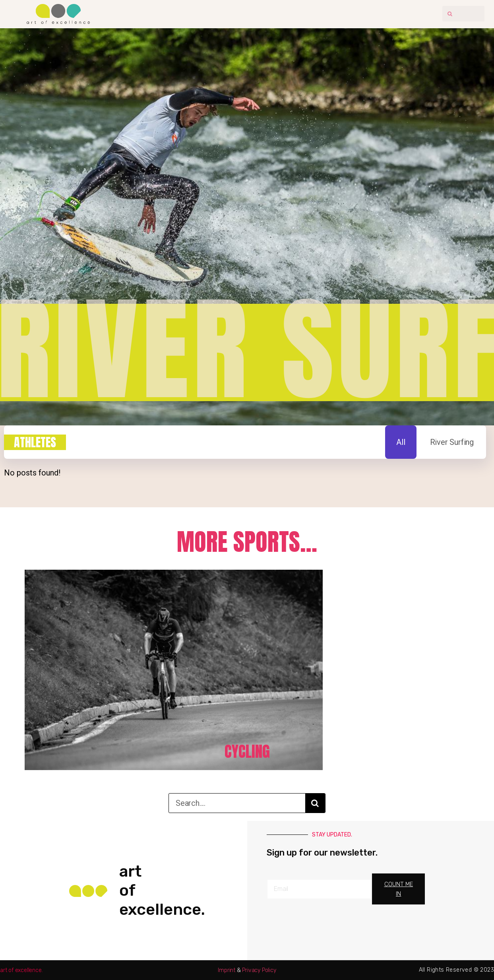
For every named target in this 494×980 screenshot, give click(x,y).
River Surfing (452, 442)
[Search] (315, 803)
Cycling (247, 750)
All (401, 442)
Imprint (227, 970)
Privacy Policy (259, 970)
